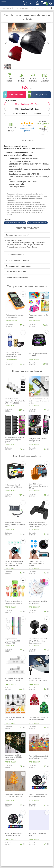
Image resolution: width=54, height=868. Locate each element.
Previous (7, 43)
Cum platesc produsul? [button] (15, 255)
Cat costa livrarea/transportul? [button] (18, 235)
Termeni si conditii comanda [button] (17, 278)
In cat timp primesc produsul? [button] (17, 260)
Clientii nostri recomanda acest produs (27, 128)
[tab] (27, 235)
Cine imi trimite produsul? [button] (16, 272)
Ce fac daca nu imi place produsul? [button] (20, 266)
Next (47, 43)
